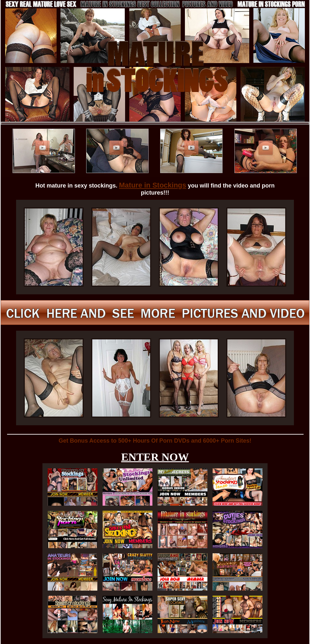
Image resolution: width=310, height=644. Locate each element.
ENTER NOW (155, 457)
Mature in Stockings (153, 185)
